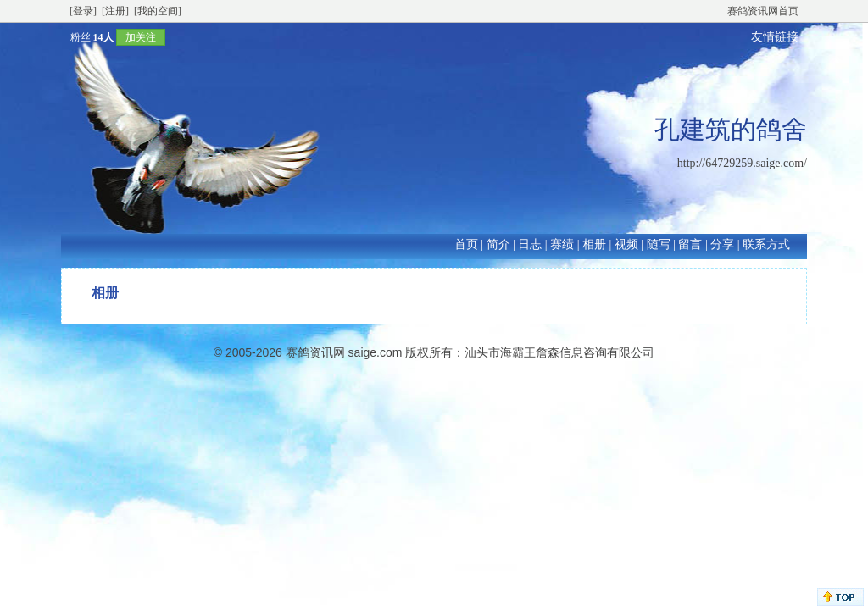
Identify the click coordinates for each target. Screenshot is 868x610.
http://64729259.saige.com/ (742, 163)
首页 (466, 244)
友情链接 (775, 37)
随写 (659, 244)
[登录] (83, 11)
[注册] (115, 11)
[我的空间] (158, 11)
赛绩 (562, 244)
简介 (498, 244)
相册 (594, 244)
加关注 (141, 37)
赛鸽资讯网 (315, 352)
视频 (626, 244)
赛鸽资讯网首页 (763, 11)
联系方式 (766, 244)
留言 (690, 244)
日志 (530, 244)
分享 (722, 244)
